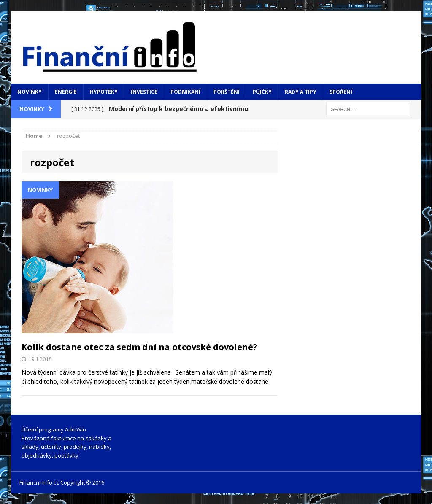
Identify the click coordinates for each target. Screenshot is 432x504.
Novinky (30, 92)
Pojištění (227, 92)
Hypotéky (104, 92)
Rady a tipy (301, 92)
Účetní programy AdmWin (54, 429)
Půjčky (262, 92)
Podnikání (185, 92)
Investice (144, 92)
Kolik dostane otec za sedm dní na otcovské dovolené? (139, 347)
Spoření (341, 92)
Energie (66, 92)
